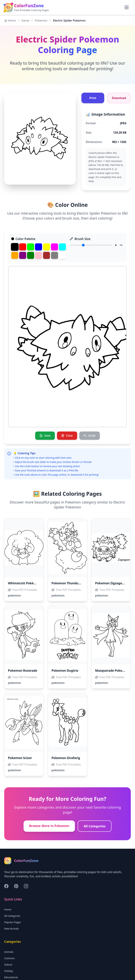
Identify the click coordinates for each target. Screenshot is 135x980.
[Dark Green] (31, 255)
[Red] (23, 247)
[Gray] (54, 255)
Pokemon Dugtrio (65, 671)
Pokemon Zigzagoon (110, 583)
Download (119, 98)
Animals (9, 952)
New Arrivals (11, 929)
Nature (8, 965)
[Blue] (38, 247)
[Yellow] (47, 247)
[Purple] (23, 255)
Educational (11, 977)
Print (93, 98)
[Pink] (38, 255)
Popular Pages (13, 922)
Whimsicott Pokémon (24, 583)
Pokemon (41, 20)
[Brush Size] (91, 245)
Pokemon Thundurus (67, 583)
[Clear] (67, 436)
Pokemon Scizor (20, 758)
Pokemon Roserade (23, 671)
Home (10, 20)
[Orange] (15, 255)
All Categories (95, 826)
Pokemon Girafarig (66, 758)
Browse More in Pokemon (49, 826)
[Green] (31, 247)
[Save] (45, 436)
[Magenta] (54, 247)
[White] (62, 255)
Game (25, 20)
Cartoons (9, 958)
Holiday (9, 971)
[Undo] (90, 436)
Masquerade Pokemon (112, 671)
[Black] (15, 247)
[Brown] (47, 255)
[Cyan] (62, 247)
